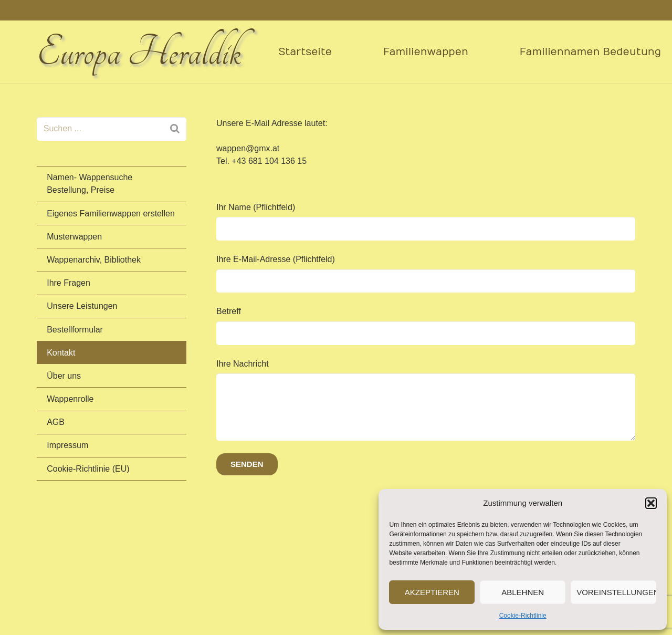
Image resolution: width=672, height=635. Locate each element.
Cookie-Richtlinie (523, 616)
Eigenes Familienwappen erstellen (111, 214)
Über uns (64, 376)
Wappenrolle (70, 399)
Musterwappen (74, 237)
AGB (56, 422)
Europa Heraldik (139, 52)
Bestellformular (75, 330)
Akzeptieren (432, 592)
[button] (651, 503)
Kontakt (61, 353)
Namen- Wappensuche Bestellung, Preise (90, 184)
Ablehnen (523, 592)
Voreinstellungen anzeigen (616, 592)
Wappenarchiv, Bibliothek (94, 260)
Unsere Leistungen (82, 306)
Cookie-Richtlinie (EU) (88, 469)
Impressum (67, 445)
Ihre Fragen (69, 283)
